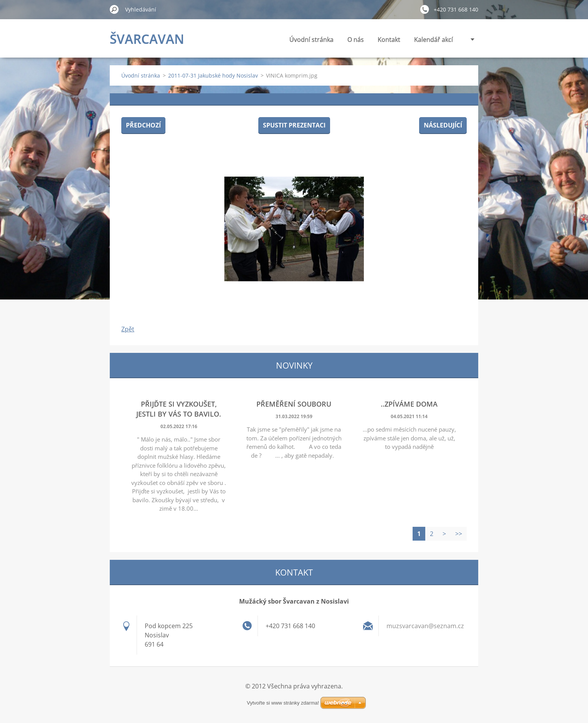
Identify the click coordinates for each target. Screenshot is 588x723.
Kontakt (389, 40)
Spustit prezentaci (294, 125)
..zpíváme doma (409, 404)
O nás (356, 40)
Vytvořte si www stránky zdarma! (283, 703)
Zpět (128, 329)
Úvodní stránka (311, 40)
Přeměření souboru (294, 404)
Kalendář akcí (434, 40)
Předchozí (143, 125)
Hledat (114, 9)
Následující (443, 125)
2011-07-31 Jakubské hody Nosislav (213, 75)
